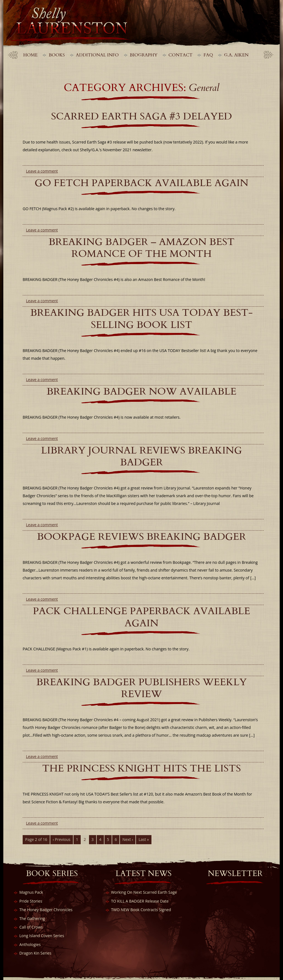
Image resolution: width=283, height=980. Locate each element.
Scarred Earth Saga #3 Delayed (142, 116)
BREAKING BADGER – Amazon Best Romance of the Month (142, 248)
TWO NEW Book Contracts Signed (141, 910)
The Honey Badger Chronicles (46, 910)
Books (57, 55)
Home (30, 55)
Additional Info (97, 55)
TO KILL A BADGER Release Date (140, 901)
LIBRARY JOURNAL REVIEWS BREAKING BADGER (141, 456)
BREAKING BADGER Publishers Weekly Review (141, 688)
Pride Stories (31, 901)
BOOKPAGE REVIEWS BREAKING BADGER (142, 537)
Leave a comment (42, 171)
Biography (144, 55)
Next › (128, 839)
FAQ (208, 55)
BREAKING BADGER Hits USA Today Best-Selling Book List (141, 319)
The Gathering (32, 918)
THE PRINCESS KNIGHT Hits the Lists (142, 768)
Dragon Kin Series (35, 953)
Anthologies (30, 944)
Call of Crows (31, 927)
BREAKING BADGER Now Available (142, 391)
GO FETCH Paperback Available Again (141, 183)
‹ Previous (62, 839)
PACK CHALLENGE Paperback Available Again (141, 617)
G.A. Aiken (236, 55)
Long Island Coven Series (42, 936)
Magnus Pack (31, 892)
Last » (144, 839)
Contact (181, 55)
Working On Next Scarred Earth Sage (144, 892)
